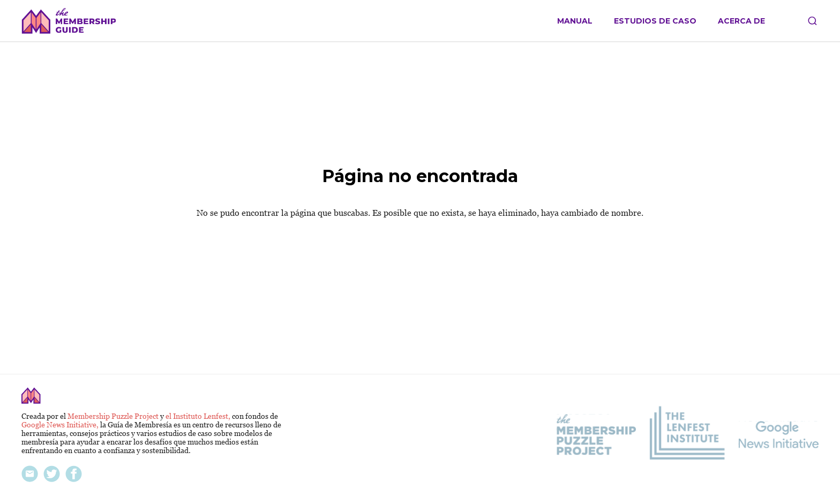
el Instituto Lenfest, (199, 416)
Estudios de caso (655, 21)
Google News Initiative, (61, 425)
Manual (575, 21)
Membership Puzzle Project (114, 416)
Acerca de (741, 21)
